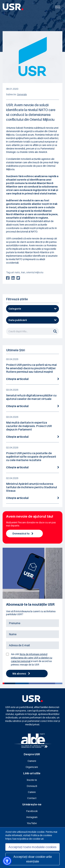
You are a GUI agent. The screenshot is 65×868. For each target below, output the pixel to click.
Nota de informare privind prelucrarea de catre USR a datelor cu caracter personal (32, 658)
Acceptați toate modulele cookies (32, 847)
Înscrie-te (32, 780)
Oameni (32, 761)
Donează (32, 786)
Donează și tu (23, 533)
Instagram (32, 817)
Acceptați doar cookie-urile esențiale (33, 859)
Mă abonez (21, 674)
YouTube (32, 823)
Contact (32, 798)
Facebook (32, 811)
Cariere (32, 792)
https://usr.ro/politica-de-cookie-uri (24, 839)
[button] (7, 861)
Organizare (32, 767)
